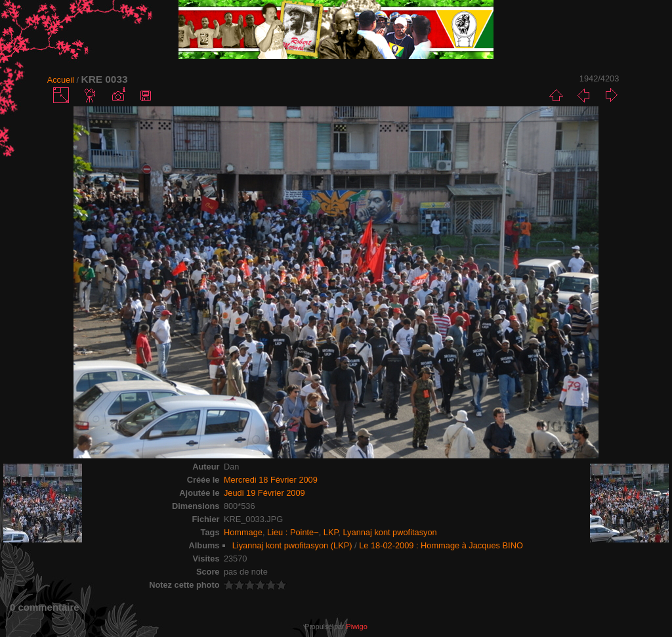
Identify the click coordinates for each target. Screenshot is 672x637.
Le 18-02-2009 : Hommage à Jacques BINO (441, 545)
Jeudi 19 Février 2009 (264, 493)
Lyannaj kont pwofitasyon (389, 532)
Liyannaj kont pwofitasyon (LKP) (292, 545)
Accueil (61, 80)
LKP (331, 532)
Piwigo (356, 626)
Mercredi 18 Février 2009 (271, 480)
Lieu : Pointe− (293, 532)
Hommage (243, 532)
